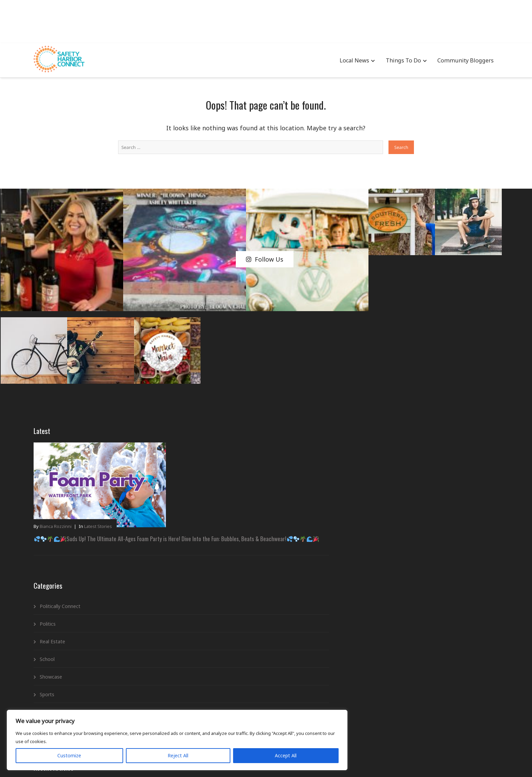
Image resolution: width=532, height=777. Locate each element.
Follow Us (265, 221)
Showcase (80, 544)
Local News (329, 61)
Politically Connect (89, 474)
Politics (77, 491)
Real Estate (81, 509)
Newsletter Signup (296, 762)
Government (218, 593)
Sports (76, 562)
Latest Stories (127, 383)
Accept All (133, 749)
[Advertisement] (266, 20)
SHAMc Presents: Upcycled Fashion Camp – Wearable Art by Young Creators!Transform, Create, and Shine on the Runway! (249, 375)
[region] (88, 728)
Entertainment (221, 558)
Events (212, 575)
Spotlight (79, 580)
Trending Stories (87, 597)
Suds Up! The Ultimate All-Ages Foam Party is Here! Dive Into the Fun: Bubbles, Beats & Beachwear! (114, 402)
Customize (44, 749)
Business (214, 522)
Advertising (223, 762)
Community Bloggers (438, 61)
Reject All (89, 749)
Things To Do (377, 61)
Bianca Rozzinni (84, 383)
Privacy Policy (256, 762)
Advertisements (222, 505)
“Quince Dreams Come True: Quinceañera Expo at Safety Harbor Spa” (248, 448)
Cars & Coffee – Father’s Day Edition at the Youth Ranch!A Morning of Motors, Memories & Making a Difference (251, 416)
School (76, 527)
